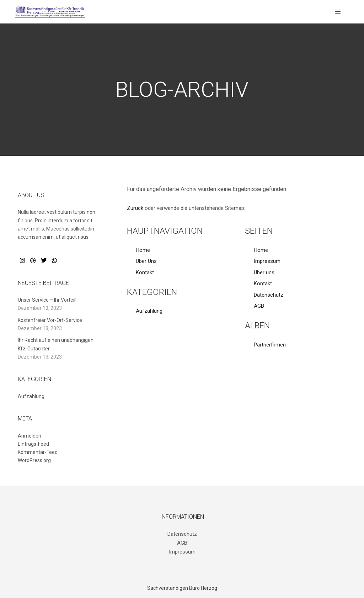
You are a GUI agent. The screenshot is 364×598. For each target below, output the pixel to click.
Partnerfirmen (270, 345)
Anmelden (30, 436)
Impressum (267, 261)
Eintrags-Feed (33, 444)
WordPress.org (34, 460)
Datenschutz (269, 295)
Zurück (135, 208)
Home (143, 250)
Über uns (264, 272)
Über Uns (146, 261)
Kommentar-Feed (38, 452)
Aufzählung (149, 311)
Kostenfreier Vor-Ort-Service (50, 320)
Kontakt (145, 272)
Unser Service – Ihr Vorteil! (47, 300)
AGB (259, 306)
